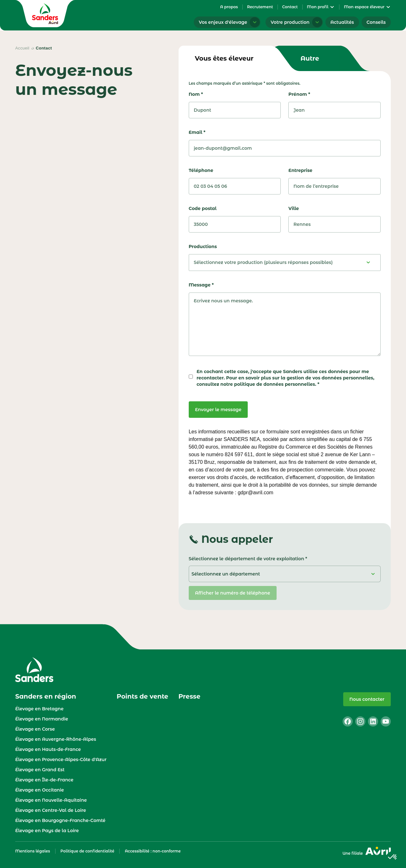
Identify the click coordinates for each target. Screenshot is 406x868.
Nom (196, 94)
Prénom (299, 94)
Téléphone (201, 170)
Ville (294, 208)
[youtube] (386, 721)
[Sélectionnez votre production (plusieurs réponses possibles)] (285, 262)
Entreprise (300, 170)
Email (197, 132)
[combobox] (285, 263)
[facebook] (348, 721)
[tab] (224, 58)
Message (201, 285)
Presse (189, 696)
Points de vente (143, 696)
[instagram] (360, 721)
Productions (203, 247)
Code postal (203, 208)
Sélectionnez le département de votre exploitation (246, 559)
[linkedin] (373, 721)
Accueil (22, 48)
